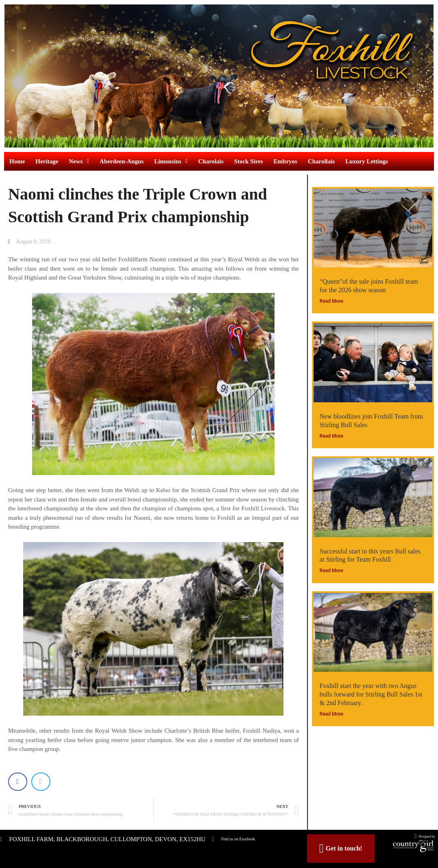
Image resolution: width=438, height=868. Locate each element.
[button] (18, 782)
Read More (331, 301)
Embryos (285, 161)
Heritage (47, 161)
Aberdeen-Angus (122, 161)
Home (17, 161)
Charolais (211, 161)
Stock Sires (249, 161)
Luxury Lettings (367, 161)
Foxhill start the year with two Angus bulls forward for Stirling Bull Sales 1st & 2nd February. (371, 694)
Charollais (321, 161)
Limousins (171, 161)
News (79, 161)
